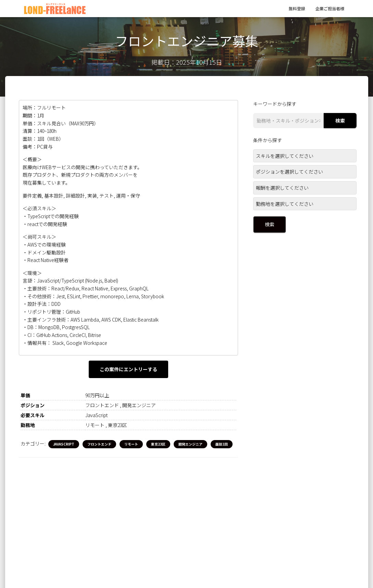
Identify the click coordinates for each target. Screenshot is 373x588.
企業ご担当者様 (330, 8)
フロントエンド (99, 444)
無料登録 (297, 8)
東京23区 (158, 444)
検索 (340, 121)
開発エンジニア (190, 444)
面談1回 (222, 444)
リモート (131, 444)
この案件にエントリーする (128, 369)
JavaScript (64, 444)
